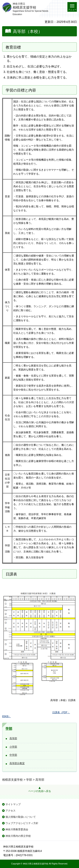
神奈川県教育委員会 (17, 829)
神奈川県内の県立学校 (18, 836)
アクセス (11, 811)
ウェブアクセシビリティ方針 (22, 823)
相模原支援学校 (12, 780)
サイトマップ (13, 804)
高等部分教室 (17, 763)
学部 (9, 729)
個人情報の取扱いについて (21, 817)
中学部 (13, 755)
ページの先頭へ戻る (40, 791)
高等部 (13, 738)
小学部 (13, 747)
